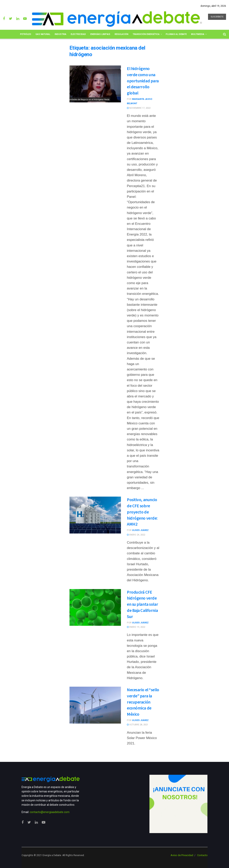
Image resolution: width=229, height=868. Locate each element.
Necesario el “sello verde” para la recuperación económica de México (143, 702)
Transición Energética (146, 34)
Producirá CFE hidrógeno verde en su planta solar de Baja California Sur (142, 604)
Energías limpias (100, 34)
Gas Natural (43, 34)
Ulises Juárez (140, 530)
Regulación (121, 34)
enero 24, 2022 (136, 535)
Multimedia (198, 34)
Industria (60, 34)
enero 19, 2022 (136, 627)
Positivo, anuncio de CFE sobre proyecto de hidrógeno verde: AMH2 (142, 512)
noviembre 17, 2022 (139, 108)
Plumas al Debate (176, 34)
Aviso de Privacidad (182, 855)
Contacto (202, 855)
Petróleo (26, 34)
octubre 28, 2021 (137, 725)
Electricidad (78, 34)
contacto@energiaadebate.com (50, 812)
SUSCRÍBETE (217, 17)
